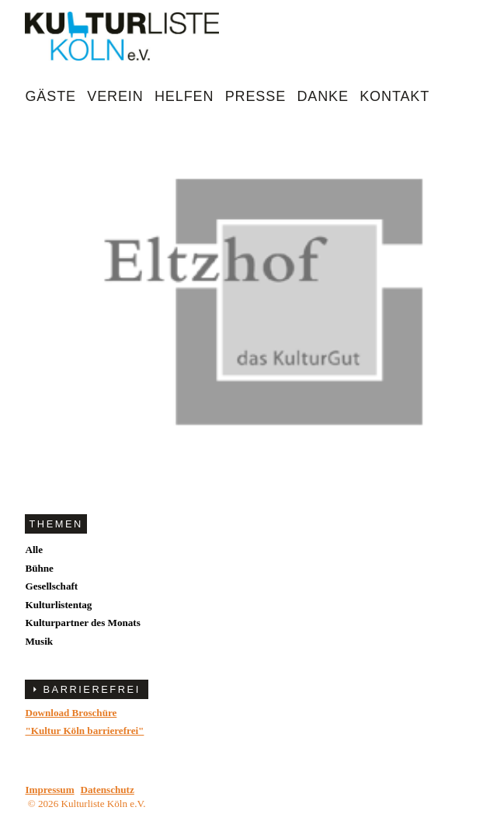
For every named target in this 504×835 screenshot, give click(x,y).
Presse (255, 96)
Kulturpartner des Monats (82, 623)
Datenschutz (108, 790)
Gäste (50, 96)
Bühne (39, 568)
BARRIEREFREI (91, 689)
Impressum (49, 790)
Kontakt (395, 96)
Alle (34, 550)
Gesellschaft (51, 586)
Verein (115, 96)
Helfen (184, 96)
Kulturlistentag (58, 605)
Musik (39, 641)
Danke (323, 96)
